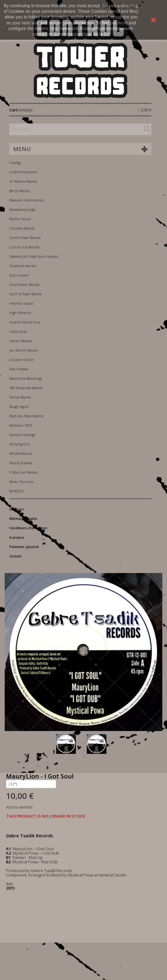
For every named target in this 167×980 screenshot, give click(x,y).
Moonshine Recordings (26, 378)
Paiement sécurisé (24, 547)
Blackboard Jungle (22, 210)
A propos (17, 537)
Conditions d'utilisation (28, 528)
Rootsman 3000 (21, 425)
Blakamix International (27, 200)
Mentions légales (23, 519)
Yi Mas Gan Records (23, 472)
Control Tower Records (25, 238)
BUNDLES (16, 491)
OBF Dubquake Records (26, 388)
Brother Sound (20, 219)
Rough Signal (19, 407)
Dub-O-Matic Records (24, 285)
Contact (15, 556)
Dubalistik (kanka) (23, 266)
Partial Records (20, 397)
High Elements (20, 313)
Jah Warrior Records (24, 350)
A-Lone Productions (23, 172)
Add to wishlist (19, 807)
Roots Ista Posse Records (26, 416)
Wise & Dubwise (21, 463)
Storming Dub (20, 444)
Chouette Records (22, 228)
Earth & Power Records (26, 294)
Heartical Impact (22, 303)
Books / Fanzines (21, 482)
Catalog (15, 163)
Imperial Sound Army (25, 322)
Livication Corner (22, 360)
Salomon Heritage (22, 435)
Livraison (17, 509)
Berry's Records (20, 191)
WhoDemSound (21, 454)
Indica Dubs (18, 332)
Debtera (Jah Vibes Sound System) (34, 256)
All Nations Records (23, 181)
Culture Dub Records (24, 247)
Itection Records (21, 341)
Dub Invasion (19, 275)
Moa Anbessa (19, 369)
